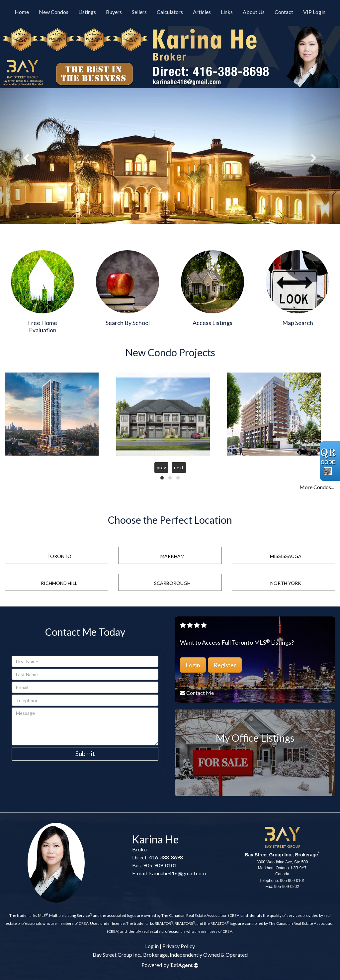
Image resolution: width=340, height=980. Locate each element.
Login (193, 665)
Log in (152, 946)
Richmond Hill (59, 583)
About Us (254, 12)
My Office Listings (255, 738)
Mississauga (286, 556)
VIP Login (314, 12)
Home (22, 12)
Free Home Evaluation (42, 326)
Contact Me (200, 693)
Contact (284, 12)
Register (225, 665)
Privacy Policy (179, 946)
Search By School (128, 323)
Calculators (170, 12)
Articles (202, 12)
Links (227, 12)
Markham (172, 556)
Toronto (59, 556)
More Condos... (317, 487)
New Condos (54, 12)
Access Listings (212, 323)
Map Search (298, 323)
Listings (87, 12)
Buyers (114, 12)
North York (286, 583)
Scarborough (172, 583)
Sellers (139, 12)
